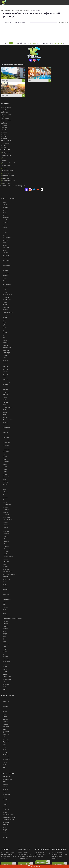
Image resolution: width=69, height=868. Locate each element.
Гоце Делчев (6, 315)
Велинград (5, 297)
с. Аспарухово (6, 505)
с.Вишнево (5, 562)
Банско (4, 233)
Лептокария (5, 794)
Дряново (4, 335)
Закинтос (5, 784)
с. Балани (5, 507)
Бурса (4, 714)
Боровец (4, 270)
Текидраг (5, 754)
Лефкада (4, 797)
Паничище (5, 445)
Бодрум (4, 711)
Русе (3, 499)
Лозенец (4, 402)
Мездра (4, 415)
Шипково (5, 674)
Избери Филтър (34, 866)
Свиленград (5, 579)
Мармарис (5, 742)
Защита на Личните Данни (9, 163)
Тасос (3, 832)
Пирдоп (4, 459)
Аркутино (5, 215)
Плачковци (5, 462)
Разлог (4, 489)
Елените (4, 340)
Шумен (4, 682)
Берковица (5, 263)
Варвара (4, 287)
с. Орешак (5, 544)
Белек (4, 709)
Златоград (5, 350)
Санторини (5, 822)
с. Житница (5, 525)
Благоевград (6, 265)
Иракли (4, 355)
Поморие (5, 472)
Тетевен (4, 631)
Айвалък (4, 699)
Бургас (4, 278)
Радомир (4, 484)
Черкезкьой (5, 759)
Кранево (4, 389)
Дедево (4, 322)
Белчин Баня (6, 260)
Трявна (4, 641)
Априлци (4, 207)
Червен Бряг (6, 659)
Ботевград (5, 273)
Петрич (4, 454)
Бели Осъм (5, 255)
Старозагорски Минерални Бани (11, 619)
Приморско (5, 477)
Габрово (4, 305)
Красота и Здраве (7, 170)
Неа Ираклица (6, 802)
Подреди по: (6, 23)
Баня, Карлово (6, 238)
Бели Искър (5, 253)
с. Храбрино (5, 554)
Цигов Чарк (5, 654)
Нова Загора (6, 427)
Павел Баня (5, 435)
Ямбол (4, 689)
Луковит (4, 405)
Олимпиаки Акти (7, 815)
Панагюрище (6, 442)
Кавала (4, 787)
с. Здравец (5, 527)
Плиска (4, 467)
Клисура (4, 379)
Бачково (4, 245)
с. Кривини (5, 534)
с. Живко (4, 522)
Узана (4, 646)
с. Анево (4, 502)
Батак (3, 243)
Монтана (4, 422)
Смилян (4, 602)
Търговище (5, 644)
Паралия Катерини (7, 820)
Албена (4, 205)
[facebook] (31, 60)
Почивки (4, 168)
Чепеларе (5, 656)
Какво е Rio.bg (6, 155)
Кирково (4, 374)
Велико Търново (7, 295)
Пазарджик (5, 437)
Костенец (5, 384)
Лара (3, 737)
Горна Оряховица (7, 312)
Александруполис (7, 779)
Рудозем (4, 497)
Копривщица (6, 382)
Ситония (4, 825)
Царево (4, 651)
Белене (4, 250)
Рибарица (5, 492)
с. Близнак (5, 510)
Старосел (5, 621)
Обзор (4, 430)
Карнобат (5, 372)
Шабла (4, 672)
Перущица (5, 451)
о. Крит (4, 807)
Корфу (4, 792)
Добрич (4, 327)
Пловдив (4, 469)
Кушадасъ (5, 734)
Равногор (5, 482)
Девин (4, 320)
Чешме (4, 762)
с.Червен (4, 564)
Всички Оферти (6, 165)
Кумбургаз (5, 732)
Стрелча (4, 626)
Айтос (4, 202)
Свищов (4, 582)
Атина (4, 782)
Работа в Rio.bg (6, 183)
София (4, 613)
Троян (4, 636)
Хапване (4, 160)
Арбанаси (5, 210)
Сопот (4, 610)
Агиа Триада (5, 777)
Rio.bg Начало (6, 153)
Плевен (4, 464)
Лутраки (4, 799)
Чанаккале (5, 757)
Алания (4, 704)
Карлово (4, 369)
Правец (4, 474)
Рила (3, 494)
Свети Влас (5, 577)
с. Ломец (4, 539)
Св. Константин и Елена (9, 574)
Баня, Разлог (6, 240)
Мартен (4, 412)
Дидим (4, 717)
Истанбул (5, 722)
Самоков (4, 567)
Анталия (4, 706)
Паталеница (5, 449)
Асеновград (5, 217)
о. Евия (4, 804)
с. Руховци (5, 546)
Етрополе (5, 343)
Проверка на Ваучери (8, 181)
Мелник (4, 417)
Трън (3, 639)
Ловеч (4, 400)
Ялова (4, 767)
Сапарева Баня (6, 572)
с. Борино (5, 512)
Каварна (4, 360)
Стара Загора (6, 616)
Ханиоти (4, 837)
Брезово (4, 275)
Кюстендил (5, 394)
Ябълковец (5, 684)
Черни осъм (5, 661)
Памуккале (5, 747)
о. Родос (4, 812)
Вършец (4, 302)
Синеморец (5, 594)
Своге (4, 584)
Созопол (4, 607)
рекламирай (23, 864)
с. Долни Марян (7, 520)
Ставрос (4, 830)
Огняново (5, 432)
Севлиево (5, 587)
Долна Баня (5, 330)
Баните (4, 227)
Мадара (4, 410)
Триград (4, 634)
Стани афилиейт (6, 173)
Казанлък (5, 363)
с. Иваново (5, 531)
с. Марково (5, 541)
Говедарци (5, 310)
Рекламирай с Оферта (8, 176)
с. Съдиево (5, 551)
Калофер (4, 367)
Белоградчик (6, 258)
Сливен (4, 597)
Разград (4, 487)
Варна (4, 289)
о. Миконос (5, 809)
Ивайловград (6, 353)
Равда (4, 479)
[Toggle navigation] (66, 3)
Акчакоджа (5, 701)
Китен (4, 377)
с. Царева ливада (7, 556)
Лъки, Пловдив (6, 407)
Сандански (5, 569)
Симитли (4, 592)
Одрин (4, 744)
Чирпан (4, 667)
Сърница (4, 629)
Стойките (5, 624)
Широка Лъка (6, 677)
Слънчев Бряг (6, 599)
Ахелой (4, 220)
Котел (4, 387)
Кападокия (5, 727)
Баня (3, 235)
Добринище (5, 325)
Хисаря (4, 649)
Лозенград (5, 739)
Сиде (3, 749)
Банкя (4, 230)
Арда (3, 212)
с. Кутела (4, 536)
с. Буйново (5, 515)
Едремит (4, 719)
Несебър (4, 425)
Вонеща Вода (6, 300)
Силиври (4, 752)
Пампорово (5, 440)
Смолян (4, 604)
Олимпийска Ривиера (8, 817)
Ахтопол (4, 222)
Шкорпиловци (6, 679)
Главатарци (5, 307)
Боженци (4, 268)
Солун (4, 827)
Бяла (3, 281)
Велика (4, 292)
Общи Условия (6, 178)
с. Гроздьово (6, 517)
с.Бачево (4, 559)
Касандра (5, 789)
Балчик (4, 225)
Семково (4, 589)
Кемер (4, 729)
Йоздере (4, 724)
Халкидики (5, 835)
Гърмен (4, 317)
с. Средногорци (6, 549)
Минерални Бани (7, 420)
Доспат (4, 332)
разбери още (41, 862)
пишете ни (6, 864)
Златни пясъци (6, 348)
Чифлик (4, 669)
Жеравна (4, 345)
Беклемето (5, 248)
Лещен (4, 397)
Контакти (4, 158)
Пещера (4, 457)
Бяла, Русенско (6, 284)
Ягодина (4, 687)
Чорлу (4, 765)
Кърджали (5, 392)
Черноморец (6, 664)
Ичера (4, 358)
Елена (4, 338)
